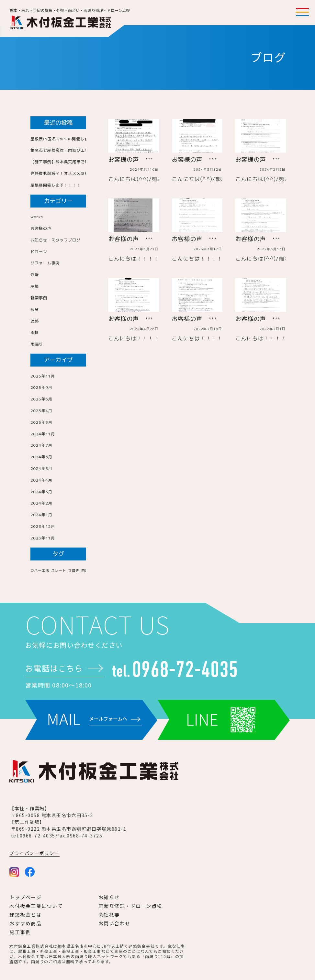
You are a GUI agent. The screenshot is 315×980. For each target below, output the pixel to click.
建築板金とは (25, 915)
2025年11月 (43, 376)
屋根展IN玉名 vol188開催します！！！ (68, 139)
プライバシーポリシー (34, 853)
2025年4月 (41, 411)
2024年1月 (41, 515)
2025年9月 (41, 387)
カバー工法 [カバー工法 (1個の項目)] (40, 570)
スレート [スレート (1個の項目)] (59, 570)
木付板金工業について (36, 906)
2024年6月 (41, 457)
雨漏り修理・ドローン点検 (130, 906)
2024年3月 (41, 492)
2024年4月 (41, 480)
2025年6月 (41, 399)
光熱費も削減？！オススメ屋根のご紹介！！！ (74, 173)
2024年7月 (41, 445)
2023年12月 (43, 526)
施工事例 (20, 932)
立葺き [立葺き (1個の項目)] (74, 570)
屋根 (35, 286)
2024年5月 (41, 469)
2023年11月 (43, 538)
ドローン (39, 252)
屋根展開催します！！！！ (56, 185)
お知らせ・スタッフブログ (56, 240)
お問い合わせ (114, 923)
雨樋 (35, 332)
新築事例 (39, 298)
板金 (35, 309)
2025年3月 (41, 422)
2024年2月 (41, 503)
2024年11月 (43, 434)
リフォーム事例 (45, 263)
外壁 (35, 275)
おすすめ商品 (25, 923)
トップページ (25, 897)
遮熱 (35, 321)
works (37, 217)
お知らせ (109, 897)
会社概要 (109, 915)
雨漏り (37, 344)
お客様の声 (41, 228)
